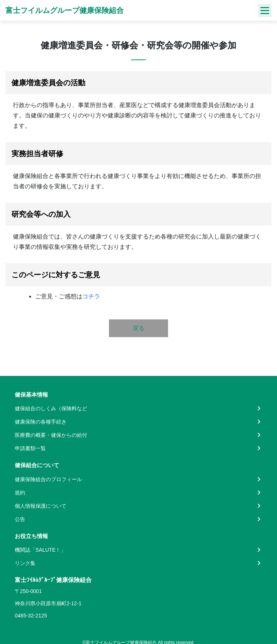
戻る (138, 328)
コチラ (91, 296)
